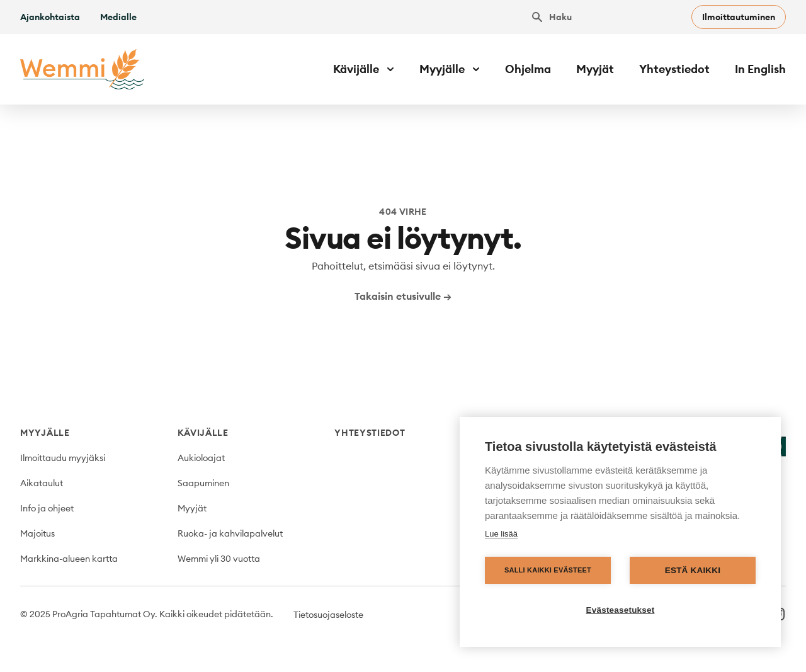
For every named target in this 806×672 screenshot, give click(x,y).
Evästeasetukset (621, 610)
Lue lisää (501, 534)
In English (760, 69)
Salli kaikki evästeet (548, 570)
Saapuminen (203, 483)
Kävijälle (203, 433)
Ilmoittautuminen (739, 17)
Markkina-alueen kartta (69, 559)
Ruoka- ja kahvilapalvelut (230, 533)
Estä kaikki (693, 570)
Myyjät (595, 69)
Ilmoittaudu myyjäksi (63, 458)
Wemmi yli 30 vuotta (219, 559)
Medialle (118, 17)
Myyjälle (45, 433)
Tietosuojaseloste (328, 615)
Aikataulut (42, 483)
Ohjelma (528, 69)
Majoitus (37, 533)
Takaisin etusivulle (403, 296)
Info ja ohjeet (47, 508)
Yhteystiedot (674, 69)
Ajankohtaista (50, 17)
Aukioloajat (201, 458)
